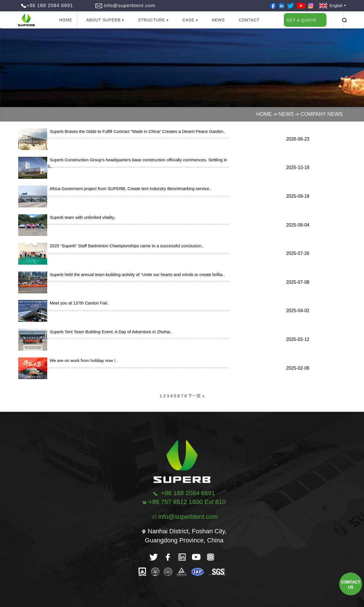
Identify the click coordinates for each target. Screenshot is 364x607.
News (218, 20)
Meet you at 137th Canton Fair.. (78, 303)
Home (66, 20)
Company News (322, 114)
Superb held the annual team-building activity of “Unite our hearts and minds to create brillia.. (136, 274)
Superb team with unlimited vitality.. (82, 217)
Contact (249, 20)
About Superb (103, 20)
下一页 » (196, 396)
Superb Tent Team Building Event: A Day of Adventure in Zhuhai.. (110, 332)
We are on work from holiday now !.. (82, 360)
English (331, 6)
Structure (151, 20)
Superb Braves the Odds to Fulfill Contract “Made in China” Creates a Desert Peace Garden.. (136, 131)
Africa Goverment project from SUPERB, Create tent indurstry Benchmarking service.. (129, 189)
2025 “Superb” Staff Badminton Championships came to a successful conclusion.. (125, 246)
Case (188, 20)
